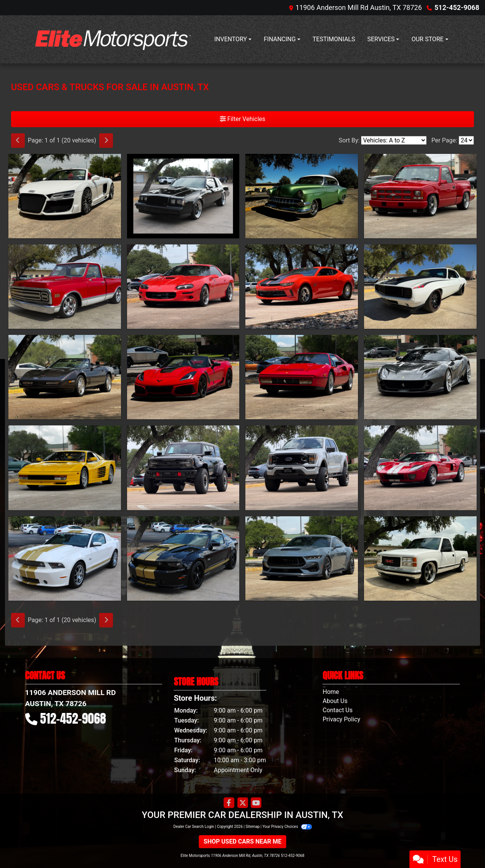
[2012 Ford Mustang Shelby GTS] (65, 558)
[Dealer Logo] (111, 39)
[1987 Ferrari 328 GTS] (302, 377)
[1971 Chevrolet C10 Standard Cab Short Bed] (65, 287)
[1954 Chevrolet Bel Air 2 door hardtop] (302, 196)
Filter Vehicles (243, 119)
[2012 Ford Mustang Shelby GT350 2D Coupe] (183, 558)
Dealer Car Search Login (194, 827)
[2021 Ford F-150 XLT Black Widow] (302, 468)
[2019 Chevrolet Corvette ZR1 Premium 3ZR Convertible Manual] (183, 377)
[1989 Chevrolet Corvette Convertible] (65, 377)
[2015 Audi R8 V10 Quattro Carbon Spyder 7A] (65, 196)
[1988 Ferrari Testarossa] (65, 468)
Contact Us (338, 710)
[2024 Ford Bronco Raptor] (183, 468)
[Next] (106, 141)
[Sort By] (394, 140)
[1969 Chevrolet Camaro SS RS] (420, 287)
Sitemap (252, 827)
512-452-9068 (457, 7)
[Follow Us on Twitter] (243, 803)
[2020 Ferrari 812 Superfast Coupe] (420, 377)
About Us (335, 701)
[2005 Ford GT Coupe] (420, 468)
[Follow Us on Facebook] (229, 803)
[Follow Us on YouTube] (256, 803)
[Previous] (18, 141)
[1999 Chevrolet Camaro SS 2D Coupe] (183, 287)
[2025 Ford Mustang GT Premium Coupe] (302, 558)
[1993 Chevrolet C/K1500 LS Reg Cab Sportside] (420, 196)
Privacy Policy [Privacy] (341, 719)
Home (331, 692)
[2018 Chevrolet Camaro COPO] (302, 287)
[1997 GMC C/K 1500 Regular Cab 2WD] (420, 558)
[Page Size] (466, 140)
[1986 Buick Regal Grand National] (183, 196)
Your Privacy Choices (287, 827)
